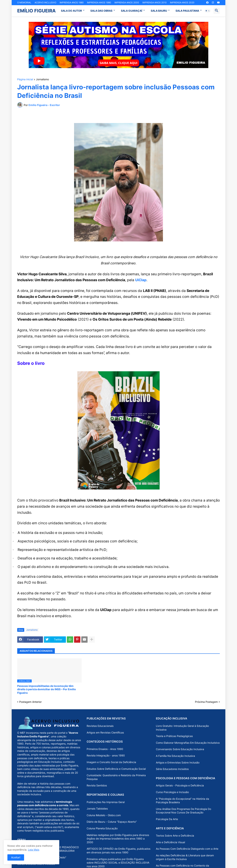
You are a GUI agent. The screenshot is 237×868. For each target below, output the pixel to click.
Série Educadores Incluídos (172, 769)
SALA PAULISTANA (187, 11)
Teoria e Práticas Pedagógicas (174, 736)
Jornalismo (42, 79)
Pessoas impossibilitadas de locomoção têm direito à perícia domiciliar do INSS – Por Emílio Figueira (47, 689)
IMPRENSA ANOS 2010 (155, 2)
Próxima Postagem (206, 702)
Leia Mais (34, 850)
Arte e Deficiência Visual (170, 842)
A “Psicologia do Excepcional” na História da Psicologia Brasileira (182, 801)
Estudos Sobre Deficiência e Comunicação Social (116, 769)
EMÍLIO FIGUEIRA (36, 11)
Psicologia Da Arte (167, 819)
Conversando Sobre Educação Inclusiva (180, 749)
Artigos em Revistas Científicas (105, 732)
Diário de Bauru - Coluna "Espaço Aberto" (112, 822)
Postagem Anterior (30, 702)
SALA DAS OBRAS (101, 11)
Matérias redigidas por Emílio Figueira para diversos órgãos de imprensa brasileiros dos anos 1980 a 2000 (118, 839)
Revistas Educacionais (100, 726)
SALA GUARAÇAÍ (132, 11)
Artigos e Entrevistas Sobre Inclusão (178, 762)
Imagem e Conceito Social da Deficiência (111, 762)
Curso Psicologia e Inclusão (172, 792)
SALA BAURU (159, 11)
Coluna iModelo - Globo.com (104, 815)
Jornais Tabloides (97, 809)
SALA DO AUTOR (71, 11)
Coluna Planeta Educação (102, 828)
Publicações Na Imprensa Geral (106, 802)
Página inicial (25, 79)
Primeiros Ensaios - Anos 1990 (105, 749)
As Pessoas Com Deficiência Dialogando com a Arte (187, 849)
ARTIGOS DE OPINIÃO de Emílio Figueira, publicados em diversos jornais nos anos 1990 (118, 851)
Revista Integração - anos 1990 (106, 755)
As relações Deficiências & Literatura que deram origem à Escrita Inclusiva (185, 857)
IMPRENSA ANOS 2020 (182, 2)
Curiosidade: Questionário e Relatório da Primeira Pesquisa (116, 777)
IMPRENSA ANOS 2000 (127, 2)
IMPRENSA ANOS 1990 (99, 2)
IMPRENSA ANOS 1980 (72, 2)
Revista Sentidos (97, 785)
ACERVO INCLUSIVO (45, 2)
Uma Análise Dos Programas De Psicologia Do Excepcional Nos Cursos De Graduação (183, 811)
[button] (208, 11)
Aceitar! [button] (16, 857)
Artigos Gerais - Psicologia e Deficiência (180, 785)
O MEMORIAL (24, 2)
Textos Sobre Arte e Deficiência (175, 836)
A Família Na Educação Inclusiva (175, 756)
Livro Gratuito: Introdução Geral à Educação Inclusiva (182, 728)
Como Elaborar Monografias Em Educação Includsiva (188, 743)
